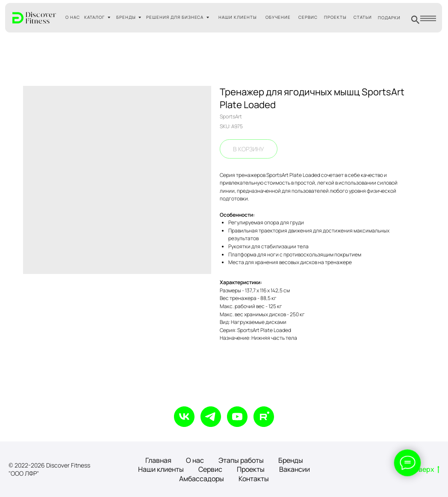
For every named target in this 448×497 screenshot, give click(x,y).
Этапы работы (241, 460)
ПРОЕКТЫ (335, 17)
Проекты (251, 469)
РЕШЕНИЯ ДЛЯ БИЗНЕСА (175, 17)
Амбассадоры (202, 479)
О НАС (73, 17)
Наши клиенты (161, 469)
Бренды (291, 460)
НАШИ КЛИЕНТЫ (238, 17)
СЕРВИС (308, 17)
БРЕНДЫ (126, 17)
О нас (195, 460)
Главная (158, 460)
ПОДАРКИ (389, 18)
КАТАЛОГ (95, 17)
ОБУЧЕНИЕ (278, 17)
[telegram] (211, 417)
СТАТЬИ (363, 17)
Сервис (210, 469)
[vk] (184, 417)
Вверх (427, 470)
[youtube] (237, 417)
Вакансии (295, 469)
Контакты (254, 479)
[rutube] (264, 417)
